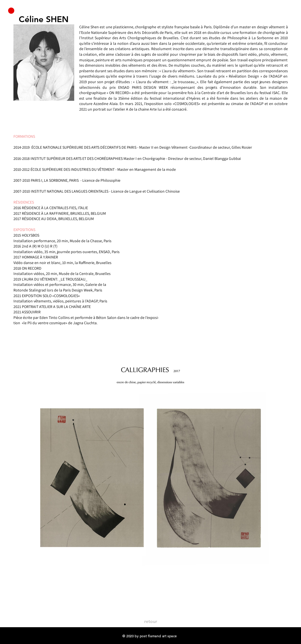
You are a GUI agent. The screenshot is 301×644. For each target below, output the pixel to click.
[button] (11, 11)
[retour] (151, 622)
